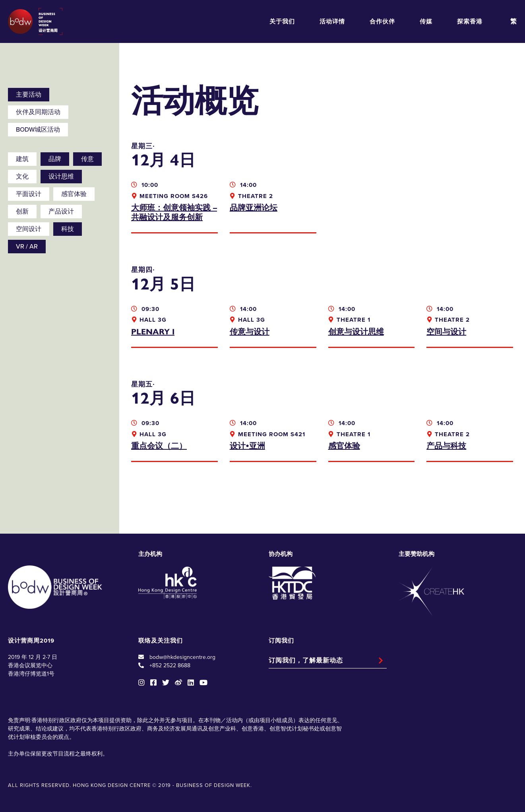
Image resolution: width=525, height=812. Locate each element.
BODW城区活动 (38, 130)
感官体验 (74, 194)
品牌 (55, 159)
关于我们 (282, 21)
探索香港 (470, 21)
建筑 (22, 159)
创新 (22, 212)
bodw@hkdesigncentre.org (182, 657)
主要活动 (29, 95)
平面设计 (29, 194)
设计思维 (61, 177)
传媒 (426, 21)
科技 (68, 229)
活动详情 (332, 21)
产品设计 (61, 212)
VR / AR (27, 247)
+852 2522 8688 (170, 665)
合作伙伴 (382, 21)
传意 (87, 159)
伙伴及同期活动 (38, 112)
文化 (22, 177)
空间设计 (29, 229)
